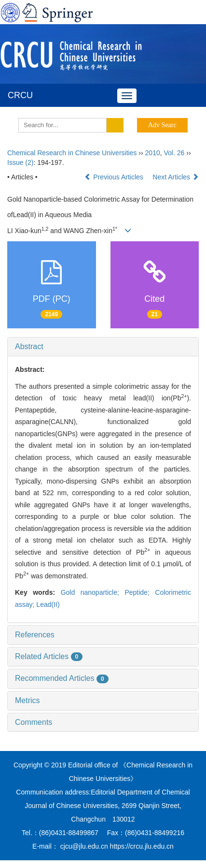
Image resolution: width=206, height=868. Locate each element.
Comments (34, 722)
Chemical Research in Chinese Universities (72, 153)
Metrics (27, 700)
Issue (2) (20, 162)
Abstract (29, 346)
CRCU (20, 95)
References (35, 635)
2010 (153, 153)
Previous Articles (115, 177)
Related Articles (49, 656)
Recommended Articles (62, 678)
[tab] (103, 347)
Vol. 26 (174, 153)
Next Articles (176, 177)
